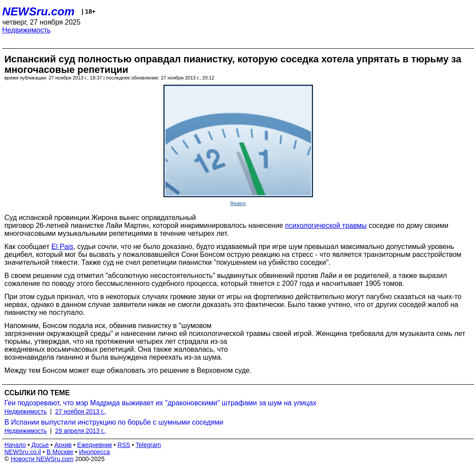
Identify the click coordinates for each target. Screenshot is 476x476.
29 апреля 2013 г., (81, 431)
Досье (40, 445)
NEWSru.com (38, 11)
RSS (124, 445)
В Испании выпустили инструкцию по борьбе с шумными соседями (114, 422)
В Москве (60, 452)
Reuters (238, 204)
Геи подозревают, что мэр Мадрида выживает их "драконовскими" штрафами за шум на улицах (160, 403)
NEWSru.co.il (23, 452)
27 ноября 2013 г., (81, 411)
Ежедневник (95, 445)
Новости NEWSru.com (42, 459)
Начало (15, 445)
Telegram (149, 445)
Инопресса (95, 452)
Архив (63, 445)
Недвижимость (26, 30)
